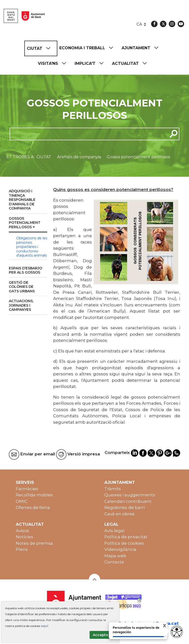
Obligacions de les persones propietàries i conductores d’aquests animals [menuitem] (32, 247)
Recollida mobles (34, 495)
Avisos (22, 531)
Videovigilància (120, 549)
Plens (22, 549)
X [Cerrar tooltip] (161, 626)
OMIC (22, 501)
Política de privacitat (126, 537)
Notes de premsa (34, 543)
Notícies (24, 537)
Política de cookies (124, 543)
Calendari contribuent (128, 501)
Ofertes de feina (33, 507)
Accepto (101, 635)
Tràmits (113, 489)
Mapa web (115, 556)
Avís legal (114, 531)
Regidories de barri (125, 507)
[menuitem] (41, 48)
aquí (45, 626)
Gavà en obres (119, 514)
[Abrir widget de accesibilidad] (177, 632)
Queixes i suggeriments (130, 495)
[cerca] (87, 134)
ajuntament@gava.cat (154, 623)
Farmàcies (27, 489)
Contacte (114, 562)
